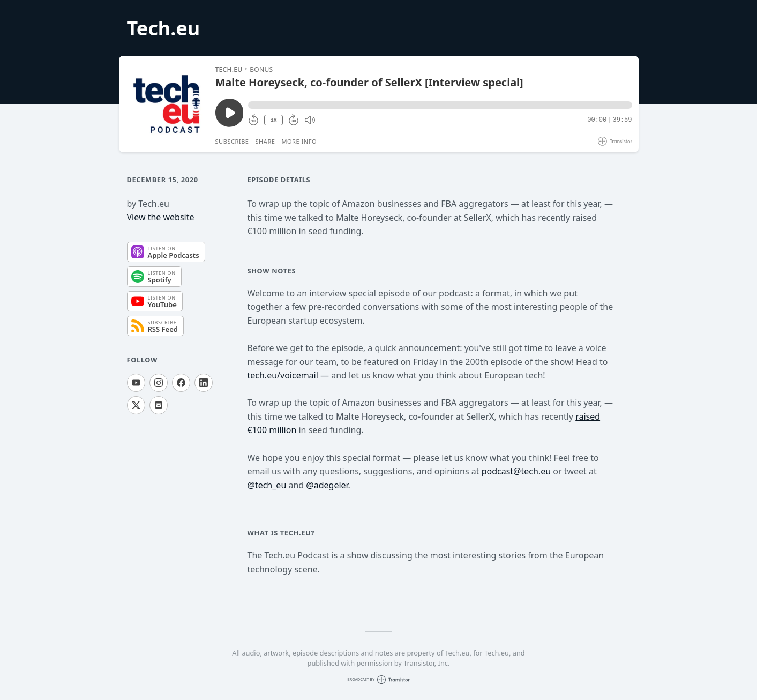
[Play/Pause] (167, 104)
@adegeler (327, 485)
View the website (161, 217)
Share (265, 141)
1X (274, 120)
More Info (299, 141)
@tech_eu (267, 485)
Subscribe (232, 141)
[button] (440, 105)
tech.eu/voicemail (283, 375)
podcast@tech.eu (516, 471)
